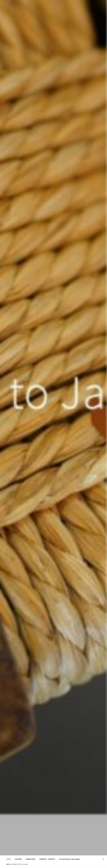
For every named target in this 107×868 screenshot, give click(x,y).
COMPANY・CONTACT (47, 859)
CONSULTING (30, 859)
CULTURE (18, 859)
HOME (8, 859)
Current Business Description (70, 859)
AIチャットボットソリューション (17, 864)
